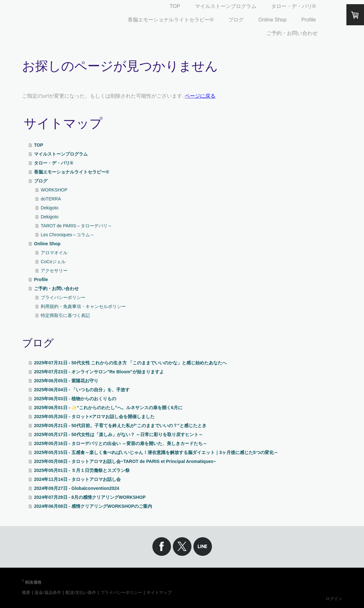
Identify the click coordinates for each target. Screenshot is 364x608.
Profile (308, 20)
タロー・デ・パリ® (294, 6)
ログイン (334, 598)
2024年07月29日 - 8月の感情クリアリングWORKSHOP (90, 497)
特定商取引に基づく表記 (65, 315)
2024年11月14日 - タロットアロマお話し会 (77, 479)
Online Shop (272, 20)
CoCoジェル (53, 262)
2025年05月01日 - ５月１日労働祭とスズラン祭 (82, 470)
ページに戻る (200, 96)
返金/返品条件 (48, 592)
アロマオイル (54, 253)
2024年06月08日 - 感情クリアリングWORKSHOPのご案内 (93, 506)
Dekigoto (49, 208)
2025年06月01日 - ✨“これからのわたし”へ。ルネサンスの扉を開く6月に (108, 408)
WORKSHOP (54, 190)
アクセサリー (54, 271)
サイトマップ (159, 592)
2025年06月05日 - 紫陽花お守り (66, 381)
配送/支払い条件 (81, 592)
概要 (26, 592)
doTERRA (51, 199)
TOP (175, 6)
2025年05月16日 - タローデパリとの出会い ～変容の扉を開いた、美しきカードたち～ (121, 443)
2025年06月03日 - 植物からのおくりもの (75, 399)
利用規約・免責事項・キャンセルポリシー (83, 306)
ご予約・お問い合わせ (292, 33)
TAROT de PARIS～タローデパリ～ (76, 226)
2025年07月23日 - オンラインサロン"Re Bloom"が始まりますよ (99, 372)
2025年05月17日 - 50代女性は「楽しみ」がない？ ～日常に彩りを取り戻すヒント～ (118, 434)
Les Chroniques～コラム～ (68, 235)
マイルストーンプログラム (226, 6)
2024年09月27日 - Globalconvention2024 (77, 488)
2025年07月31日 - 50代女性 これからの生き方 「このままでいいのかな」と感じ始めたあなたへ (130, 363)
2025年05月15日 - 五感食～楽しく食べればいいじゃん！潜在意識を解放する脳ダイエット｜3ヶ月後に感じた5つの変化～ (156, 452)
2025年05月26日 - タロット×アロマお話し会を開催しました (94, 417)
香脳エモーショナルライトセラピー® (171, 20)
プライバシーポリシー (63, 297)
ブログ (236, 20)
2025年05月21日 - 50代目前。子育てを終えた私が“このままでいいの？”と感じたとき (120, 426)
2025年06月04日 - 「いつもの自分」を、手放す (82, 390)
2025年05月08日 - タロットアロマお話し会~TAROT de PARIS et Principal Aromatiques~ (125, 461)
